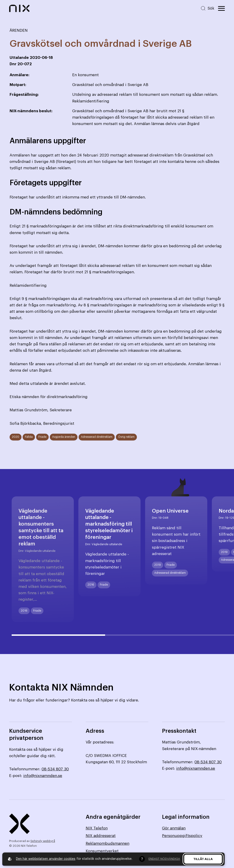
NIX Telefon (97, 828)
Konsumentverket (102, 851)
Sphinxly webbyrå (43, 841)
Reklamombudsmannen (108, 843)
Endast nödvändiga (164, 859)
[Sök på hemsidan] (207, 8)
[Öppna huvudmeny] (221, 8)
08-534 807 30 (55, 769)
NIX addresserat (101, 836)
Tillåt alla (203, 859)
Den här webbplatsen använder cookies (46, 859)
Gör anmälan (174, 828)
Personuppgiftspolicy (182, 836)
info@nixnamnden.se (43, 776)
